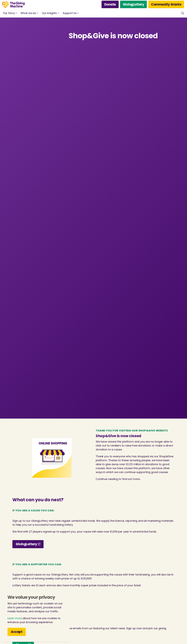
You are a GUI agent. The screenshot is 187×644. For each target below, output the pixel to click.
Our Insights (49, 13)
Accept (17, 632)
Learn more (15, 618)
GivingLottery (134, 4)
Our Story (9, 13)
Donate (110, 4)
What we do (28, 13)
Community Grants (166, 4)
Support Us (70, 13)
